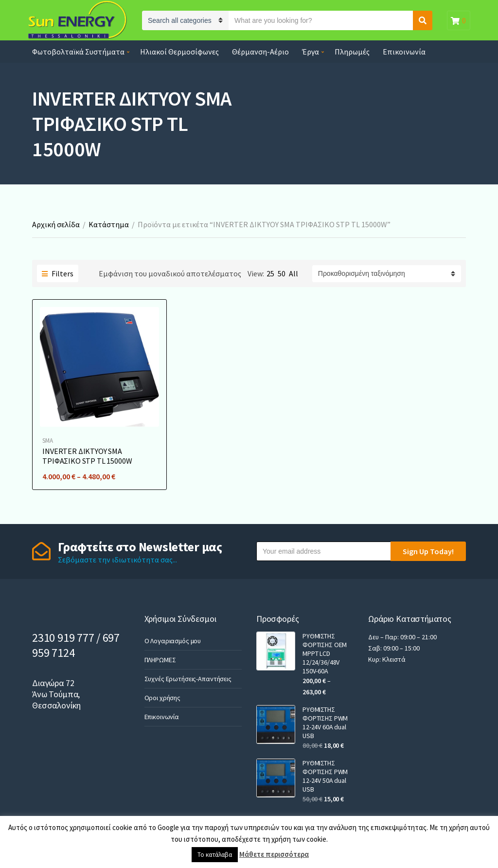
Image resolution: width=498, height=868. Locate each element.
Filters (58, 273)
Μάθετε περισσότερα (274, 854)
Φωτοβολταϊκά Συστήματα (78, 52)
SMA (48, 441)
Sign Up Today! (428, 551)
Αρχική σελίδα (56, 224)
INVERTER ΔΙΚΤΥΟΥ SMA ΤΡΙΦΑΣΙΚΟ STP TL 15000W (87, 456)
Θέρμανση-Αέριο (260, 52)
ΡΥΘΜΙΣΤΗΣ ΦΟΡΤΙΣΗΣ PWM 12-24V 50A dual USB (325, 776)
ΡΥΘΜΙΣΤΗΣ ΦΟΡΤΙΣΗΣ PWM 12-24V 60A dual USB (325, 723)
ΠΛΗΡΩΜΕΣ (160, 660)
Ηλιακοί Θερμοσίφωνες (179, 52)
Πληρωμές (352, 52)
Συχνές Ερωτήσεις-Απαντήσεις (188, 679)
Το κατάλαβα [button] (215, 855)
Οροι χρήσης (162, 698)
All (293, 273)
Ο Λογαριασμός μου (173, 641)
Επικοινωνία (404, 52)
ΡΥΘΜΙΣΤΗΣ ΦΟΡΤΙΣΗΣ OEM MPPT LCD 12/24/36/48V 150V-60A (325, 653)
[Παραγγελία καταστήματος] (387, 274)
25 (270, 273)
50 (282, 273)
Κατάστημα (109, 224)
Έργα (311, 52)
